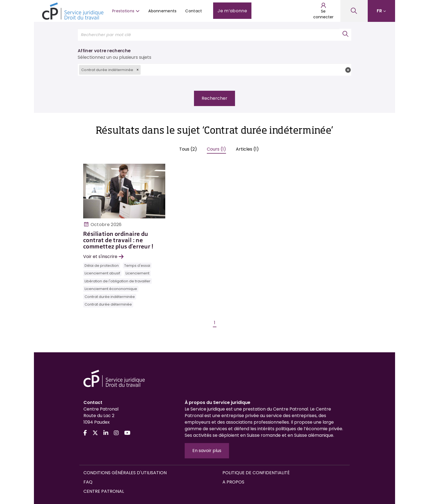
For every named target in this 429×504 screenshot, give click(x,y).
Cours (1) (216, 149)
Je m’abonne (232, 11)
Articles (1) (247, 149)
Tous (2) (188, 149)
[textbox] (246, 70)
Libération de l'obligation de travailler (118, 281)
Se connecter (323, 11)
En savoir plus (207, 451)
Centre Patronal (104, 491)
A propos (233, 482)
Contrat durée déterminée (108, 304)
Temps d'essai (137, 266)
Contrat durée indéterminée (110, 297)
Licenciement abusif (102, 273)
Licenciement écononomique (111, 289)
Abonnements (162, 11)
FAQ (88, 482)
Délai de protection (102, 266)
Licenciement (137, 273)
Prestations (126, 11)
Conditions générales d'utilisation (125, 473)
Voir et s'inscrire (103, 257)
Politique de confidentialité (256, 473)
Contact (194, 11)
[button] (138, 70)
